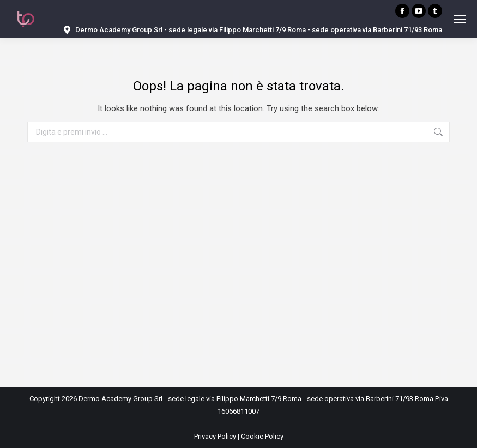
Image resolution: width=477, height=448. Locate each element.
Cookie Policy (262, 436)
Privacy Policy (215, 436)
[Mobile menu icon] (460, 19)
